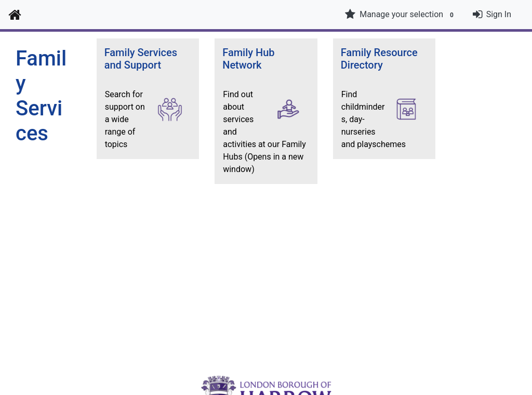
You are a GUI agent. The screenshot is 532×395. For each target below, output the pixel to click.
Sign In (499, 14)
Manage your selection (401, 15)
